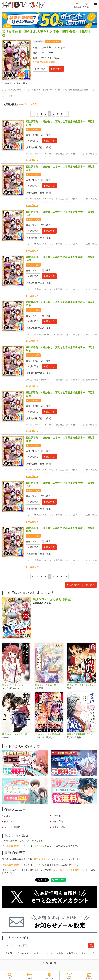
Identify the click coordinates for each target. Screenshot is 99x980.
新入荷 (9, 953)
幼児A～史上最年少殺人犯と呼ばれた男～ (17, 734)
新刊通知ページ (42, 859)
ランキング (23, 953)
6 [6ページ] (58, 114)
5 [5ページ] (54, 114)
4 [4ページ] (50, 114)
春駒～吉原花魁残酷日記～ (80, 734)
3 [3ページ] (45, 114)
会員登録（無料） (13, 846)
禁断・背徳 (58, 821)
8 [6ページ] (62, 114)
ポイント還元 (54, 41)
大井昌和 (46, 47)
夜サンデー (48, 53)
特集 (37, 953)
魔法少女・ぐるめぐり (45, 685)
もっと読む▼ (9, 96)
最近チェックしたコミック (82, 953)
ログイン (87, 5)
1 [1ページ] (37, 114)
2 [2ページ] (41, 114)
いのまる (61, 47)
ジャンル (49, 953)
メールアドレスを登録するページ (72, 870)
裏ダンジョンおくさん (13, 685)
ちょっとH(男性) (12, 827)
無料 (61, 953)
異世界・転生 (59, 827)
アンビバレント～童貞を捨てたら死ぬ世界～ (50, 734)
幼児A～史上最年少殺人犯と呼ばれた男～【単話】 (82, 685)
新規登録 (78, 5)
